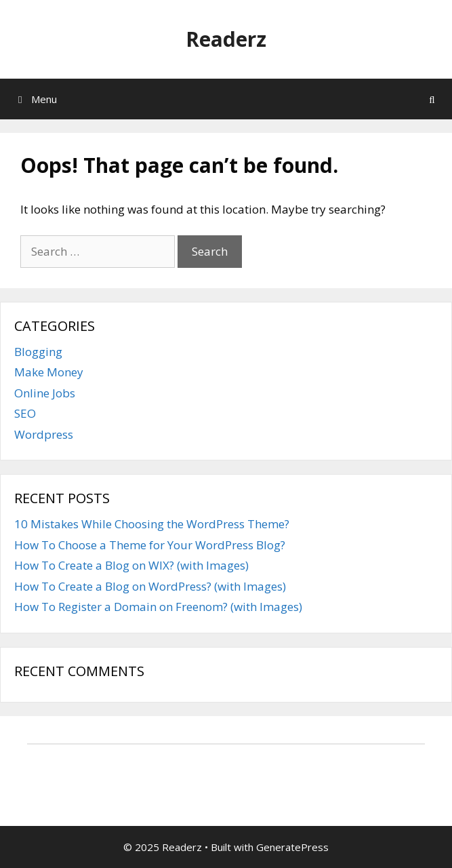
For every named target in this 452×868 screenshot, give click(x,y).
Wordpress (44, 434)
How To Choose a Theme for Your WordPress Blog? (150, 545)
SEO (25, 413)
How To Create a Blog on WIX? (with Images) (131, 565)
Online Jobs (45, 393)
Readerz (226, 39)
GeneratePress (292, 847)
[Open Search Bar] (432, 99)
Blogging (38, 352)
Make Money (49, 372)
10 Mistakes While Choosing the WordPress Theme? (152, 524)
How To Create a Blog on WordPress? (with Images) (150, 586)
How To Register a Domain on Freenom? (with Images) (158, 607)
